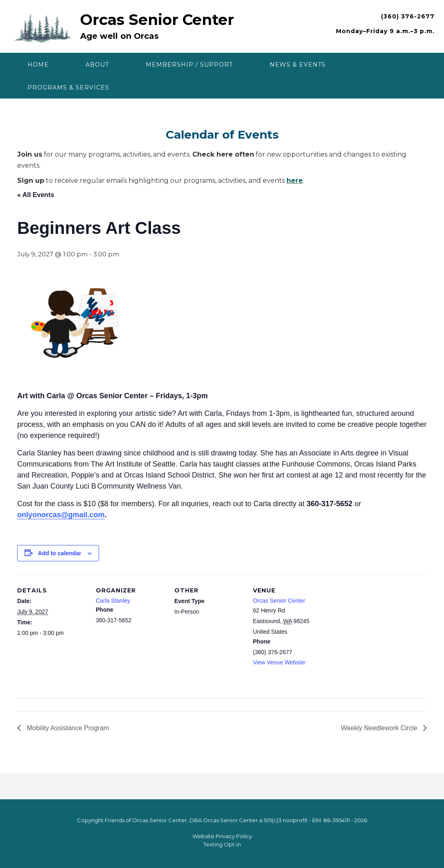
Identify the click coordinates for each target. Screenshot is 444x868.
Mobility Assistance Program (67, 728)
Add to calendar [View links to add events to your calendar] (60, 553)
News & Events (298, 65)
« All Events (36, 195)
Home (38, 65)
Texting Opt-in (222, 844)
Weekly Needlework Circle (380, 728)
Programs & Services (68, 87)
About (97, 65)
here (295, 181)
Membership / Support (189, 65)
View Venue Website (279, 662)
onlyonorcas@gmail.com (61, 515)
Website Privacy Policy (222, 836)
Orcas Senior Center (157, 20)
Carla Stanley (113, 601)
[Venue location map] (375, 631)
